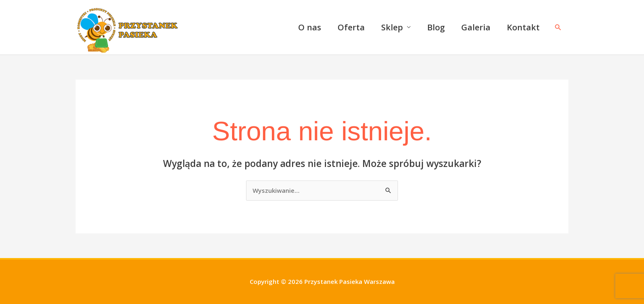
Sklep (392, 27)
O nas (310, 27)
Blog (436, 27)
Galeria (476, 27)
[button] (558, 27)
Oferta (351, 27)
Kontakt (523, 27)
